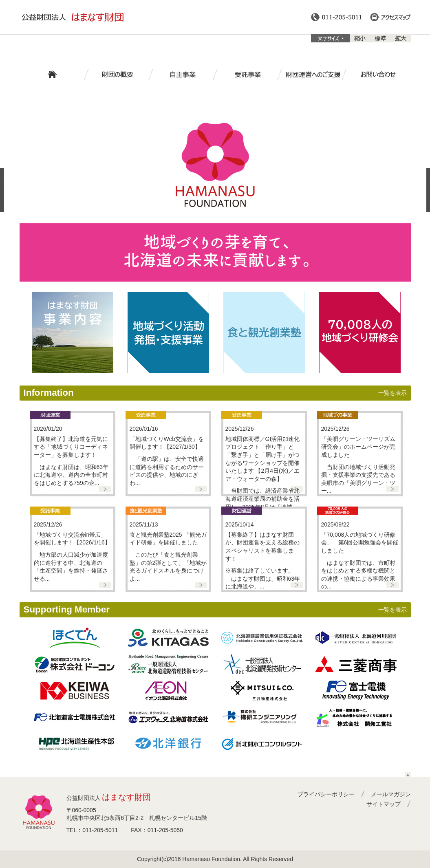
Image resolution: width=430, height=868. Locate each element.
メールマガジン (391, 794)
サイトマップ (384, 804)
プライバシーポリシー (326, 794)
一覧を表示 (393, 393)
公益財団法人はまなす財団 (73, 17)
